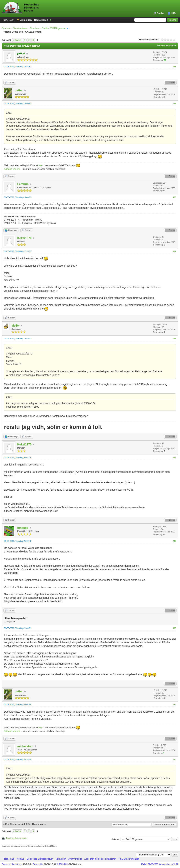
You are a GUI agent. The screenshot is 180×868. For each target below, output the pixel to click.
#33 (174, 197)
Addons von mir (12, 169)
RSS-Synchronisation (129, 859)
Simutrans (35, 28)
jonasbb (23, 528)
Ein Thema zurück (15, 824)
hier (41, 165)
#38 (174, 628)
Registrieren (41, 20)
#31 (174, 67)
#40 (174, 760)
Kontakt (21, 859)
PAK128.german (58, 28)
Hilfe (173, 13)
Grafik (45, 28)
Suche (160, 13)
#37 (174, 541)
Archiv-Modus (75, 859)
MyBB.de (28, 864)
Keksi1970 (24, 238)
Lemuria (23, 184)
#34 (174, 251)
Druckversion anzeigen (16, 838)
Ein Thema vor (36, 824)
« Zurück (17, 40)
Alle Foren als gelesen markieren (100, 859)
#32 (174, 104)
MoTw (15, 326)
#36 (174, 458)
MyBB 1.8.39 (50, 864)
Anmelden (26, 20)
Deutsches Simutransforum (15, 28)
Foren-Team (9, 859)
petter (19, 90)
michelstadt (25, 746)
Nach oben (61, 859)
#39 (174, 705)
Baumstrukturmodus (167, 45)
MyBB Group (75, 864)
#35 (174, 338)
